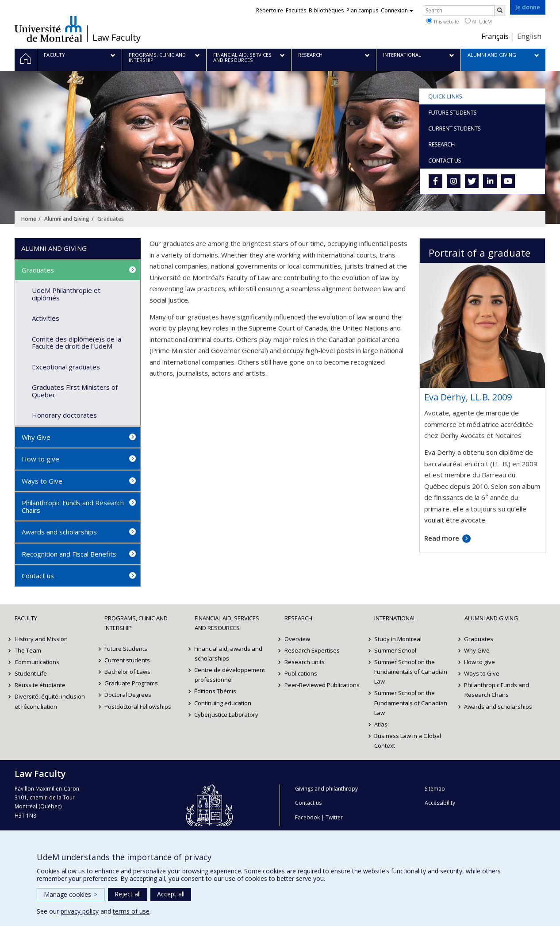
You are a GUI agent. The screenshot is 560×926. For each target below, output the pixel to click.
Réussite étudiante (40, 685)
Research (298, 618)
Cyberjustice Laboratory (227, 715)
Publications (301, 673)
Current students (127, 660)
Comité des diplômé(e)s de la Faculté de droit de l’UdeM (77, 343)
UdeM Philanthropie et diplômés (66, 294)
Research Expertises (312, 650)
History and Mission (41, 639)
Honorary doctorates (64, 415)
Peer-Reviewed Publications (322, 685)
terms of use (131, 911)
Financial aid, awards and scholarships (229, 653)
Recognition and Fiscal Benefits (69, 554)
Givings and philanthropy (326, 789)
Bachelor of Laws (127, 672)
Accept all (171, 894)
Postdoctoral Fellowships (138, 707)
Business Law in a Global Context (408, 741)
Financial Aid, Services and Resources (227, 623)
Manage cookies (71, 894)
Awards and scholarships (59, 532)
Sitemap (435, 789)
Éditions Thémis (216, 691)
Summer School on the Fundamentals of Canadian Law (411, 672)
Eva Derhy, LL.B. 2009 (468, 397)
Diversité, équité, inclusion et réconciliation (50, 701)
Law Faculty (117, 38)
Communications (37, 662)
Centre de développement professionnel (230, 675)
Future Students (126, 649)
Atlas (381, 724)
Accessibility (440, 803)
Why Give (36, 437)
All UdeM (478, 21)
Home (29, 219)
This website (443, 21)
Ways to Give (42, 481)
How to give (40, 459)
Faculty (26, 618)
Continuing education (223, 703)
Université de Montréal (48, 29)
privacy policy (80, 911)
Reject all (128, 894)
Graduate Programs (131, 683)
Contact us (38, 576)
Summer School (395, 650)
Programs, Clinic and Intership (136, 623)
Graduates (38, 270)
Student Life (31, 673)
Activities (46, 318)
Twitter (334, 817)
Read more (442, 538)
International (395, 618)
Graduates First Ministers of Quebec (75, 391)
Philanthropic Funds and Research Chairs (73, 506)
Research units (305, 662)
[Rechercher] (500, 11)
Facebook (307, 817)
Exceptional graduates (66, 367)
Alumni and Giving (67, 219)
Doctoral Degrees (128, 695)
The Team (28, 650)
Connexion (397, 10)
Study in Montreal (398, 639)
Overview (297, 639)
